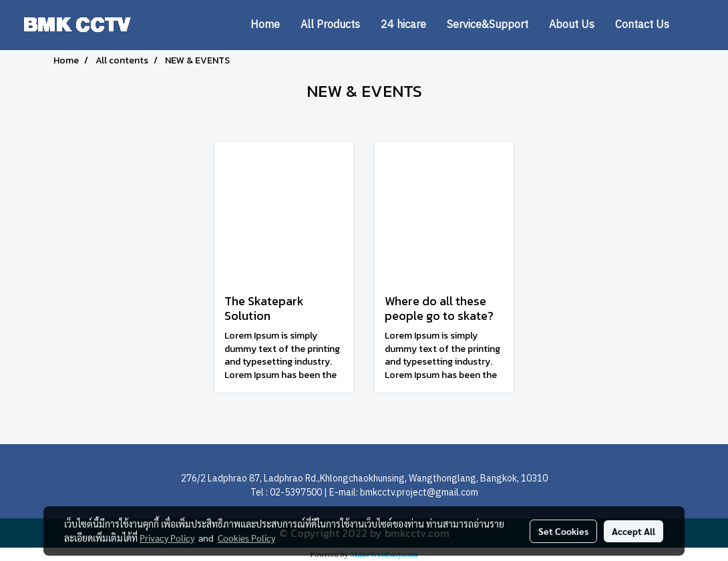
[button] (699, 25)
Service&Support (488, 25)
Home (265, 25)
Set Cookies (563, 531)
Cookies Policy (246, 538)
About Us (572, 25)
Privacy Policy (167, 538)
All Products (330, 25)
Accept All (633, 531)
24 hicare (403, 25)
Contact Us (642, 25)
